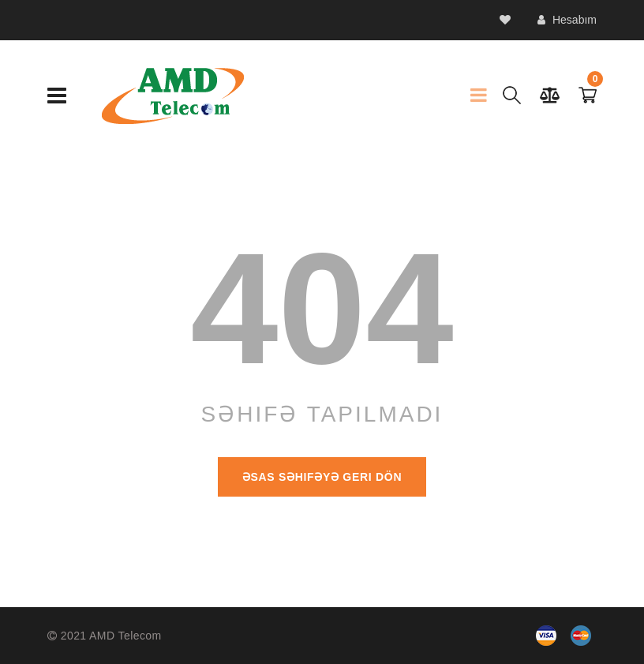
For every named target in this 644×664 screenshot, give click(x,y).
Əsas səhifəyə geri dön (322, 477)
